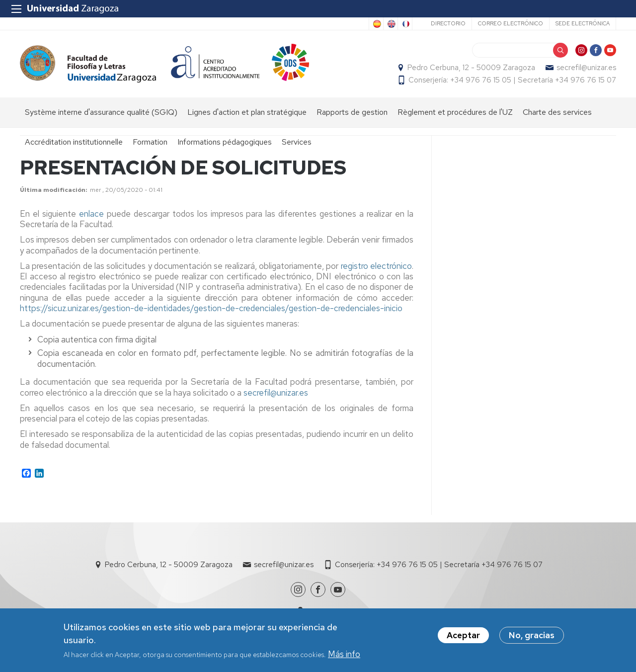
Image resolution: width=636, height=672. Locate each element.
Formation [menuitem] (150, 142)
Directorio (448, 23)
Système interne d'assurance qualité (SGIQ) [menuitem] (101, 112)
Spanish (376, 24)
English (391, 24)
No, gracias (532, 636)
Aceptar (463, 636)
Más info (344, 655)
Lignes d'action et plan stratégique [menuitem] (247, 112)
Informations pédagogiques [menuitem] (225, 142)
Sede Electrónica (583, 23)
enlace (93, 214)
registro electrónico (376, 266)
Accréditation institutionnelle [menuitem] (74, 142)
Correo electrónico (511, 23)
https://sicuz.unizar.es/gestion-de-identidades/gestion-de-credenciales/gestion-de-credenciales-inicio (211, 308)
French (405, 24)
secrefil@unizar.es (586, 68)
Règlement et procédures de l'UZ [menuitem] (455, 112)
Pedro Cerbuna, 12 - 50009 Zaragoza (471, 68)
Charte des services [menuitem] (557, 112)
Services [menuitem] (297, 142)
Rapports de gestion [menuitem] (352, 112)
